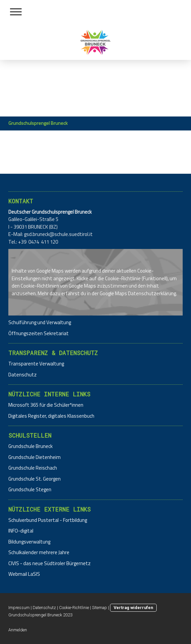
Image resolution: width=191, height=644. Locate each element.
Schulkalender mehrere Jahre (39, 552)
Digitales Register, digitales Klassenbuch (51, 416)
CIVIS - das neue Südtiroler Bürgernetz (49, 563)
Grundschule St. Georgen (34, 479)
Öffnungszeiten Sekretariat (38, 333)
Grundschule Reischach (33, 468)
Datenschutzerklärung (152, 293)
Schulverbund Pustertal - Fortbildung (48, 520)
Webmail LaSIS (24, 574)
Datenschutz (22, 375)
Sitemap (99, 608)
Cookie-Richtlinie (123, 278)
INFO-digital (21, 531)
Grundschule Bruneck (30, 446)
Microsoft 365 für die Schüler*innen (46, 405)
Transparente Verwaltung (36, 364)
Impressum (19, 608)
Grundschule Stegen (30, 489)
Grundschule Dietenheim (34, 457)
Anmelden (18, 630)
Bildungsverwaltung (29, 542)
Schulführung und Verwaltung (40, 322)
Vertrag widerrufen (133, 608)
